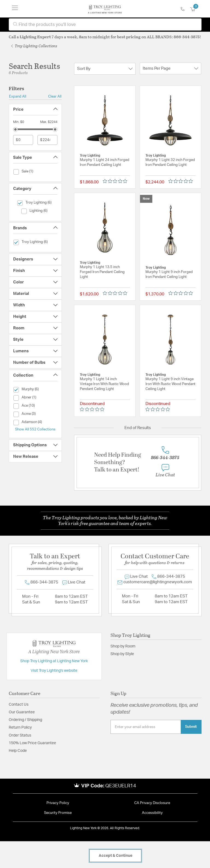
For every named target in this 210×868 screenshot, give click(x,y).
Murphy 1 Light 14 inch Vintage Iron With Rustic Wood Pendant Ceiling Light (104, 384)
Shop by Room (123, 646)
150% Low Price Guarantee (32, 743)
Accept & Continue (116, 856)
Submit (191, 727)
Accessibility (152, 813)
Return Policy (20, 728)
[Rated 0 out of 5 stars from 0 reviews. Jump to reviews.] (116, 181)
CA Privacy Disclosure (152, 803)
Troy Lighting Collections (34, 46)
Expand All (18, 96)
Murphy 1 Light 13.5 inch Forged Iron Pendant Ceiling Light (102, 272)
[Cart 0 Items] (196, 9)
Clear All (55, 96)
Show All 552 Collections (35, 429)
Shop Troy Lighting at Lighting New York (54, 661)
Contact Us (19, 705)
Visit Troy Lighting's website (54, 671)
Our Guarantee (22, 712)
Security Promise (58, 813)
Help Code (18, 751)
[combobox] (105, 24)
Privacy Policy (58, 803)
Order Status (20, 735)
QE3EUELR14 (121, 786)
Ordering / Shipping (25, 720)
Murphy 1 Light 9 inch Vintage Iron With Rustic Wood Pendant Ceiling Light (170, 384)
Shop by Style (122, 654)
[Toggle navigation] (15, 9)
